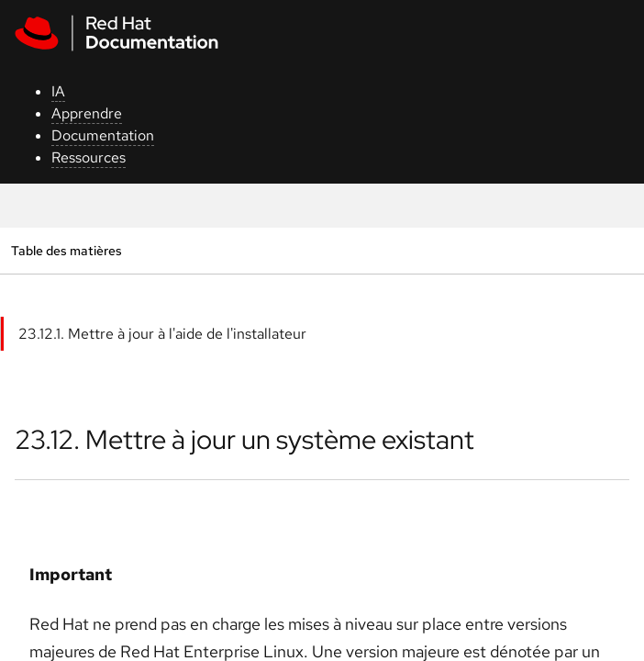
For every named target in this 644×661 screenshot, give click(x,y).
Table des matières (66, 250)
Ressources (89, 157)
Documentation (103, 135)
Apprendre (87, 113)
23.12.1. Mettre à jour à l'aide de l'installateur (162, 334)
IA (58, 91)
